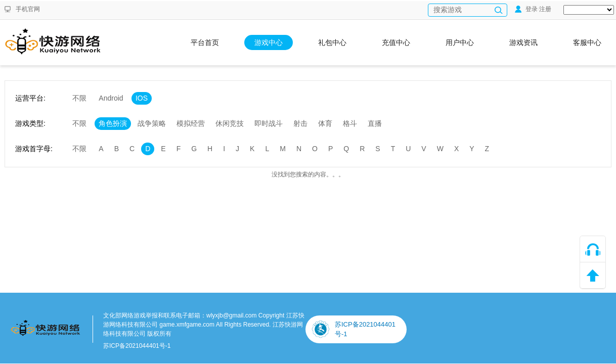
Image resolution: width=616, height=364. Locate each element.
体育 (325, 123)
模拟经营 (191, 123)
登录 (526, 9)
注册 (545, 9)
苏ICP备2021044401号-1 (137, 346)
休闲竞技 (230, 123)
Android (111, 98)
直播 (375, 123)
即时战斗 (269, 123)
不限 (79, 98)
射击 (300, 123)
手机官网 (28, 9)
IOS (142, 98)
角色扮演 (113, 123)
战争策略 (152, 123)
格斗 (350, 123)
